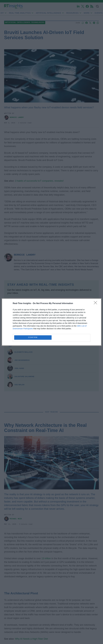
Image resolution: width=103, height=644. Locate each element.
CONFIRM (33, 337)
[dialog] (52, 322)
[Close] (96, 304)
